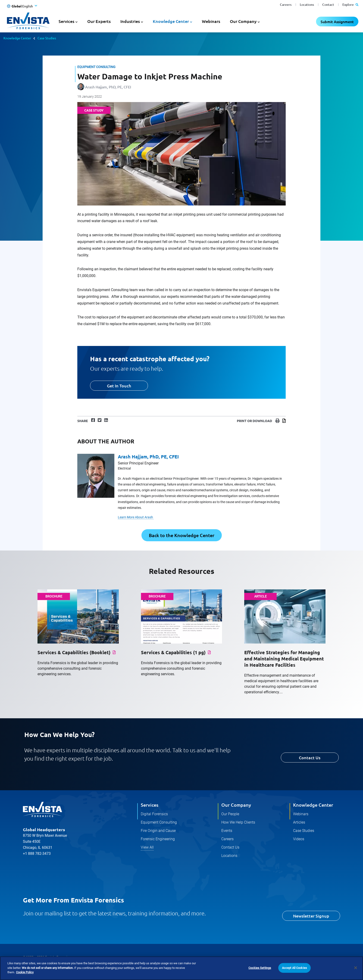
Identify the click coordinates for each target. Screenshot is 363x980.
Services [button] (66, 21)
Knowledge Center (17, 38)
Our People (230, 814)
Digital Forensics (154, 814)
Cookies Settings (260, 968)
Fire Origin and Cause (158, 831)
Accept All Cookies (294, 968)
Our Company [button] (243, 21)
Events (227, 831)
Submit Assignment (337, 22)
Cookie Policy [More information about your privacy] (25, 972)
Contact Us (310, 758)
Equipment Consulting (159, 822)
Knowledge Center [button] (171, 21)
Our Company (236, 805)
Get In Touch (119, 386)
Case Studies (47, 38)
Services (150, 805)
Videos (299, 839)
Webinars (211, 21)
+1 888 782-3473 (37, 854)
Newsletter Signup (311, 916)
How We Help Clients (238, 822)
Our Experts (99, 21)
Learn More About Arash (136, 517)
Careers (286, 5)
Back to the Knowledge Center (182, 535)
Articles (299, 822)
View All (147, 847)
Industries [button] (130, 21)
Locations (307, 5)
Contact (328, 5)
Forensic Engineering (158, 839)
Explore (350, 5)
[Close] (356, 968)
